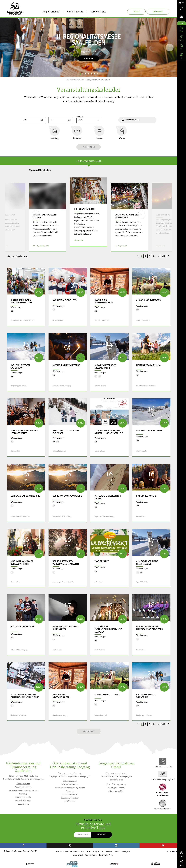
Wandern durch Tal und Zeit (150, 431)
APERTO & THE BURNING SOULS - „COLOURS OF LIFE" (25, 432)
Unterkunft (158, 12)
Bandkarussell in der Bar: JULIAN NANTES (65, 628)
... (158, 256)
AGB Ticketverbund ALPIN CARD (70, 852)
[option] (89, 47)
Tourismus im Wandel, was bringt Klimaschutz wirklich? (109, 432)
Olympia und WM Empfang (65, 300)
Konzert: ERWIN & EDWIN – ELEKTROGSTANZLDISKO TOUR (150, 628)
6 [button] (94, 74)
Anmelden (102, 835)
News (117, 852)
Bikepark (126, 852)
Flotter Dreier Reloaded (23, 627)
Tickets (136, 12)
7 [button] (97, 74)
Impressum (98, 852)
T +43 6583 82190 (108, 777)
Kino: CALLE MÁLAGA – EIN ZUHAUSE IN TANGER (22, 563)
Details (86, 249)
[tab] (182, 3)
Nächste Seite (89, 731)
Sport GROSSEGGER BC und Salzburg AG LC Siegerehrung (25, 696)
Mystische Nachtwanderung (66, 365)
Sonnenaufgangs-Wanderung (25, 496)
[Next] (170, 47)
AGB (88, 852)
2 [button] (83, 74)
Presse (109, 852)
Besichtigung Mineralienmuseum (104, 301)
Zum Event (89, 58)
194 (163, 256)
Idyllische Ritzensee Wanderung (21, 367)
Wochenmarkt (102, 561)
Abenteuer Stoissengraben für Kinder (66, 432)
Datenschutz (91, 855)
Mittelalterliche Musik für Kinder (108, 497)
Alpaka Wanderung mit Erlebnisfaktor (106, 367)
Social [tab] (182, 855)
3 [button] (86, 74)
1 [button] (80, 74)
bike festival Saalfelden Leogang (45, 216)
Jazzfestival (78, 855)
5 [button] (91, 74)
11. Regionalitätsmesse (85, 209)
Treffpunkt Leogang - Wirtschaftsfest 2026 (21, 301)
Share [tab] (182, 863)
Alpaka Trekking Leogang (148, 300)
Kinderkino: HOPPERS (146, 496)
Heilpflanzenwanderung (148, 365)
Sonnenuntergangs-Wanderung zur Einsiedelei (66, 563)
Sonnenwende (163, 215)
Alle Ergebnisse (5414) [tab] (89, 161)
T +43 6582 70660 (10, 779)
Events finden (89, 147)
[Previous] (36, 214)
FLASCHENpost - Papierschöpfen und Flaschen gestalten (109, 629)
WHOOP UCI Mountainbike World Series (127, 216)
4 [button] (89, 74)
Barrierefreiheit (106, 855)
